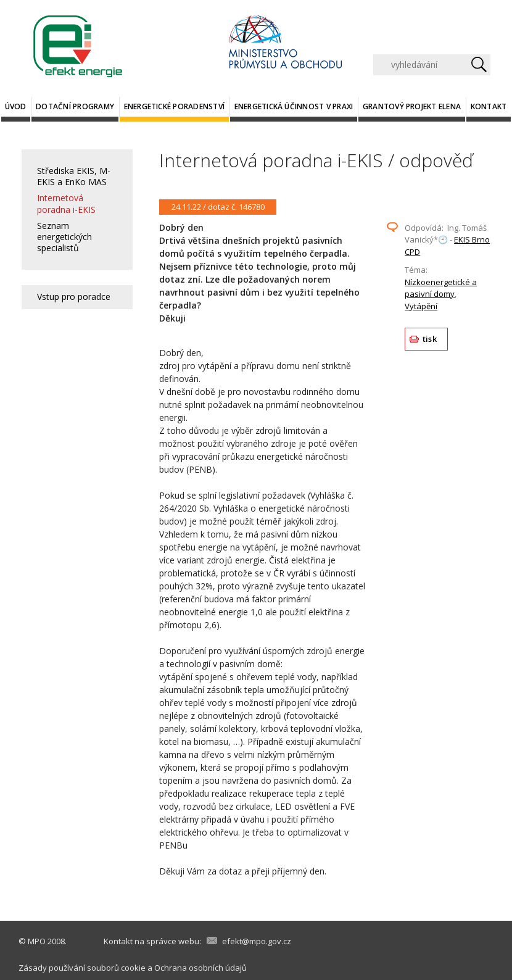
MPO (37, 941)
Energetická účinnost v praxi (294, 106)
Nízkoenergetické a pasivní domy (441, 288)
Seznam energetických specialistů (64, 237)
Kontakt (489, 106)
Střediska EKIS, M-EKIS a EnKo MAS (74, 176)
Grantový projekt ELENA (412, 106)
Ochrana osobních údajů (200, 968)
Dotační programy (75, 106)
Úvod (16, 106)
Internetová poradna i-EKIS (66, 203)
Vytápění (421, 306)
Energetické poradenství (175, 106)
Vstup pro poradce (74, 297)
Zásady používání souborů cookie (82, 968)
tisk (430, 339)
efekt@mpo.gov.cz (257, 941)
